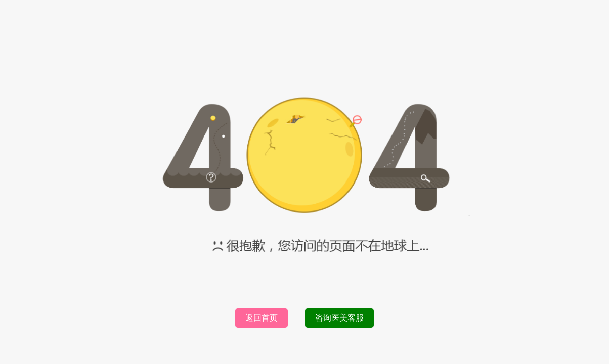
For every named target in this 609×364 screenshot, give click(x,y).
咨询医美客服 (339, 318)
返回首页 (262, 318)
